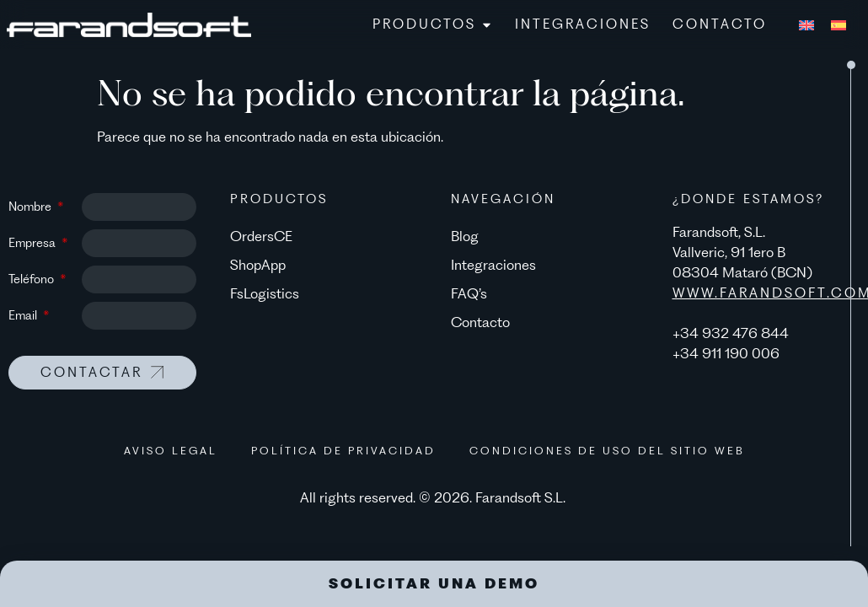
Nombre (32, 207)
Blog (465, 236)
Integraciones (493, 265)
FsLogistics (265, 293)
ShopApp (258, 265)
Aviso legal (171, 451)
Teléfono (33, 279)
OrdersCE (261, 236)
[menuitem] (806, 24)
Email (24, 315)
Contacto (480, 322)
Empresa (34, 243)
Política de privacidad (343, 451)
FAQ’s (469, 293)
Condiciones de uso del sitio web (607, 451)
